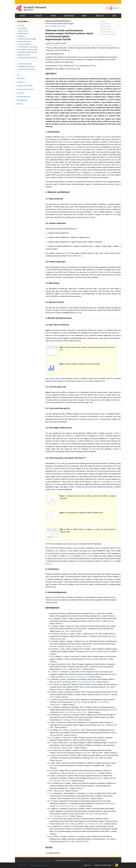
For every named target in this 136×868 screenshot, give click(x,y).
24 (56, 484)
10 (106, 157)
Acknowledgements (24, 97)
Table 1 (80, 256)
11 (115, 160)
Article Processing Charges (27, 39)
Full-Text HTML (105, 27)
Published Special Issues (26, 66)
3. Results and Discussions (59, 318)
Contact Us (77, 861)
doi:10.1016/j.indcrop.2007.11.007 (76, 712)
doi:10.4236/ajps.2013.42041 (59, 816)
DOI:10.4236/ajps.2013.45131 (55, 26)
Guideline (21, 36)
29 (101, 561)
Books (53, 16)
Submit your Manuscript (103, 865)
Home (23, 16)
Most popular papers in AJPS (27, 50)
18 (79, 313)
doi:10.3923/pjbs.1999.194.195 (60, 781)
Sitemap (71, 861)
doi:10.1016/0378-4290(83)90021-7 (86, 773)
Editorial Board (23, 34)
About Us (100, 16)
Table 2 (118, 433)
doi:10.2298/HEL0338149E (86, 682)
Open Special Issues (25, 64)
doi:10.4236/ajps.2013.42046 (93, 824)
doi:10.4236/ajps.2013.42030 (81, 646)
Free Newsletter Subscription (27, 47)
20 (103, 381)
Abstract (103, 21)
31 (50, 564)
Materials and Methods (25, 86)
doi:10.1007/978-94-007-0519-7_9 (67, 806)
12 (63, 165)
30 (114, 561)
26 (49, 556)
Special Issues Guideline (26, 69)
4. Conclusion (52, 569)
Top (18, 75)
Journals (38, 16)
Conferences (69, 16)
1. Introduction (52, 132)
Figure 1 (48, 330)
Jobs (114, 16)
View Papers (22, 28)
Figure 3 (103, 414)
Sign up (87, 865)
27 (59, 556)
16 (94, 172)
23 (103, 482)
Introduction (21, 82)
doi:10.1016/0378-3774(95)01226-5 (76, 677)
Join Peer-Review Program (39, 865)
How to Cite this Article (108, 34)
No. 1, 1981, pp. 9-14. (57, 791)
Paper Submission (24, 42)
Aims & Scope (22, 31)
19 (87, 381)
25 (107, 554)
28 (81, 561)
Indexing (21, 26)
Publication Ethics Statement (27, 52)
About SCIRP (64, 861)
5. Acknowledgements (56, 592)
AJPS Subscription (24, 44)
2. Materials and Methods (57, 192)
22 (79, 449)
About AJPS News (24, 55)
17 (109, 172)
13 (51, 172)
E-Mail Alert (22, 865)
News (84, 16)
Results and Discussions (25, 89)
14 (65, 172)
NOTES (49, 848)
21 (47, 402)
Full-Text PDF (105, 24)
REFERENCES (52, 608)
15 (82, 172)
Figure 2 (48, 392)
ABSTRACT (51, 74)
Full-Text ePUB (105, 29)
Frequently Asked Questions (27, 58)
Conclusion (21, 93)
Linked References (106, 32)
